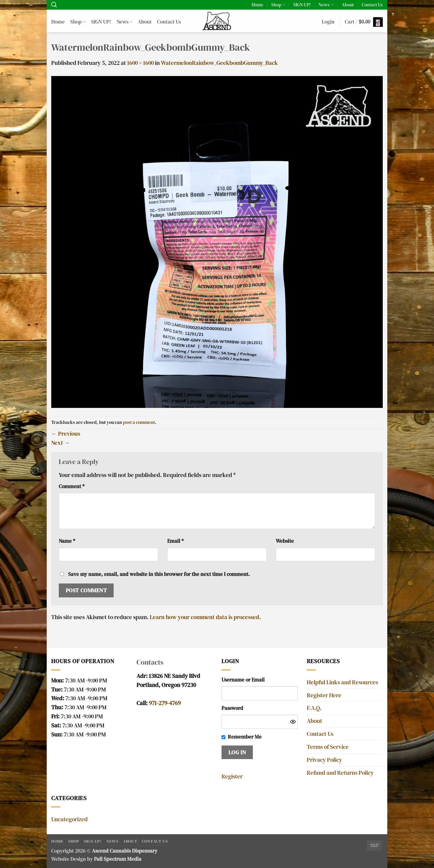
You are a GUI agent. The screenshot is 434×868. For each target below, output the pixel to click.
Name (67, 541)
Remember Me (245, 737)
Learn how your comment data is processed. (205, 617)
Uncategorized (69, 819)
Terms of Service (328, 747)
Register (232, 776)
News (326, 5)
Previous (66, 434)
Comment (72, 486)
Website (285, 541)
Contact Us (372, 5)
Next (61, 443)
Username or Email (243, 680)
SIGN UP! (302, 5)
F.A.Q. (314, 708)
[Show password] (293, 722)
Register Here (324, 695)
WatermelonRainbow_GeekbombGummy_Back (219, 63)
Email (175, 541)
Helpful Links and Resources (342, 682)
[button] (328, 22)
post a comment (139, 422)
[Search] (54, 5)
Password (232, 708)
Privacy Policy (324, 760)
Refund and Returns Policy (340, 773)
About (348, 5)
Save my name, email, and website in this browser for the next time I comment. (159, 574)
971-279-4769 (165, 703)
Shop (278, 5)
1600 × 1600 (140, 63)
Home (258, 5)
